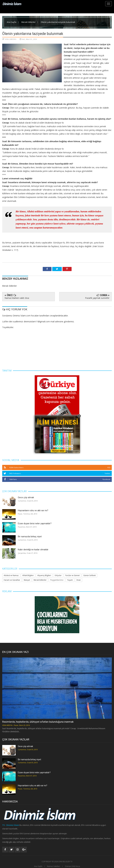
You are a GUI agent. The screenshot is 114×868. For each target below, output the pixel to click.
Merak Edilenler (29, 22)
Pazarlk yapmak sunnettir (97, 298)
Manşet (27, 580)
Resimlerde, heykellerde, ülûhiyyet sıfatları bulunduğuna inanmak (38, 722)
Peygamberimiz (57, 580)
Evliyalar (58, 575)
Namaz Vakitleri (54, 866)
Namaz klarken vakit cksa (17, 298)
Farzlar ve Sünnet (72, 575)
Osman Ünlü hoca (72, 866)
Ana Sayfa (12, 22)
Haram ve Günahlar (12, 580)
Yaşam (70, 580)
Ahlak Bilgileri (28, 575)
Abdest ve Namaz (11, 575)
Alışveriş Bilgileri (44, 575)
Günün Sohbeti (90, 575)
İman (79, 580)
